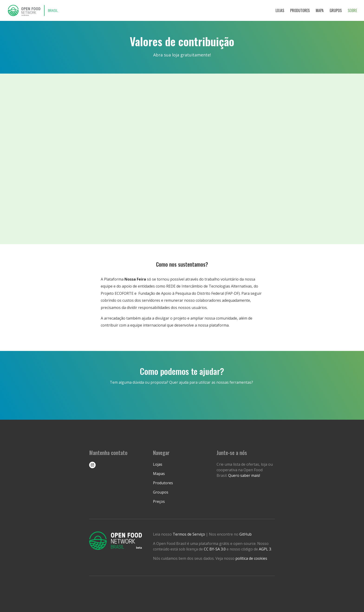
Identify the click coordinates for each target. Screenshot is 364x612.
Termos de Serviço (189, 534)
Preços (159, 501)
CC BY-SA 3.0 (215, 549)
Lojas (280, 11)
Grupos (336, 11)
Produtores (300, 11)
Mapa (320, 11)
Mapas (159, 474)
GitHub (245, 534)
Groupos (161, 492)
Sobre (352, 11)
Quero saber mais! (244, 475)
